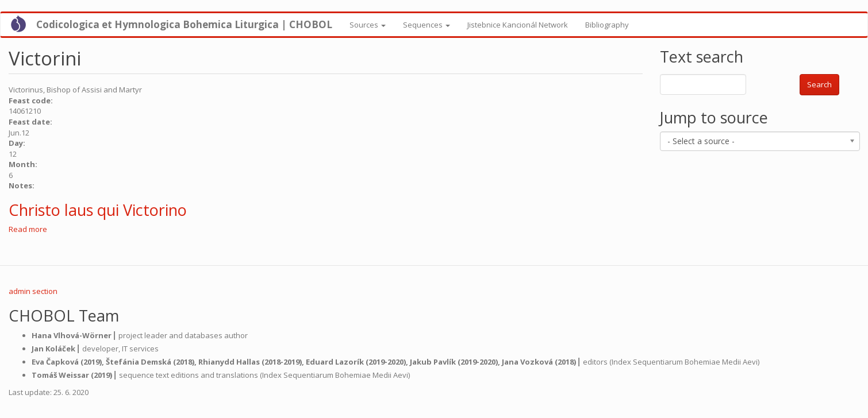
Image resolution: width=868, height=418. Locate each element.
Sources (368, 25)
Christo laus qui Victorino (98, 210)
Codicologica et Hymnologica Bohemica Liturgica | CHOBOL (184, 24)
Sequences (427, 25)
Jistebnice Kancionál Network (518, 25)
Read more (28, 229)
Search (819, 84)
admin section (33, 291)
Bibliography (607, 25)
